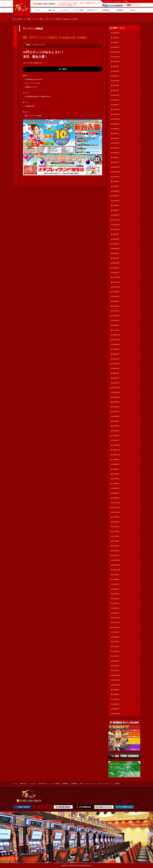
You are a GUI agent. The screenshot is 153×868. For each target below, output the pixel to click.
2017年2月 (116, 551)
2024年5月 (116, 143)
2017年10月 (116, 512)
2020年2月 (116, 378)
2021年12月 (116, 277)
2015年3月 (116, 661)
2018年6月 (116, 474)
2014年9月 (116, 690)
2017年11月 (116, 508)
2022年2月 (116, 268)
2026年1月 (116, 47)
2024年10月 (116, 119)
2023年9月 (116, 177)
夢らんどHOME (17, 19)
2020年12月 (116, 335)
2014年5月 (116, 704)
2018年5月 (116, 479)
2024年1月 (116, 162)
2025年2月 (116, 100)
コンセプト (32, 784)
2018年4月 (116, 484)
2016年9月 (116, 575)
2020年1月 (116, 383)
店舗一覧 (23, 784)
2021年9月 (116, 292)
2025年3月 (116, 95)
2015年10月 (116, 627)
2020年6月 (116, 364)
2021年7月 (116, 301)
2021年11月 (116, 282)
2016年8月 (116, 579)
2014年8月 (116, 694)
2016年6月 (116, 589)
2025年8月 (116, 71)
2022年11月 (116, 225)
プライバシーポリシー (104, 784)
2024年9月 (116, 124)
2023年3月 (116, 206)
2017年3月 (116, 546)
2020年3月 (116, 373)
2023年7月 (116, 186)
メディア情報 (27, 19)
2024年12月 (116, 110)
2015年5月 (116, 651)
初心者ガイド (43, 784)
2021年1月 (116, 330)
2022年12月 (116, 220)
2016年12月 (116, 560)
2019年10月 (116, 397)
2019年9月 (116, 402)
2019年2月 (116, 436)
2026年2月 (116, 42)
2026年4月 (116, 33)
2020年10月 (116, 345)
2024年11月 (116, 114)
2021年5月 (116, 311)
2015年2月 (116, 666)
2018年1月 (116, 498)
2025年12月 (116, 52)
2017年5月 (116, 536)
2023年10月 (116, 172)
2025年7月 (116, 76)
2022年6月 (116, 249)
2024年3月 (116, 153)
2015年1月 (116, 670)
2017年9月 (116, 517)
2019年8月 (116, 407)
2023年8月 (116, 181)
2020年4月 (116, 369)
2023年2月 (116, 210)
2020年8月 (116, 354)
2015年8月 (116, 637)
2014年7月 (116, 699)
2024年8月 (116, 129)
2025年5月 (116, 86)
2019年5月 (116, 421)
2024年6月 (116, 138)
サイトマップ (108, 1)
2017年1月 (116, 555)
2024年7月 (116, 134)
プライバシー (117, 1)
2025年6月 (116, 81)
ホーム (15, 784)
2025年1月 (116, 105)
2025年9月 (116, 66)
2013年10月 (116, 714)
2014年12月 (116, 675)
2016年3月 (116, 603)
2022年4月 (116, 258)
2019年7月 (116, 412)
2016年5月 (116, 594)
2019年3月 (116, 431)
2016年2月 (116, 608)
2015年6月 (116, 647)
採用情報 (65, 784)
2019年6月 (116, 416)
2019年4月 (116, 426)
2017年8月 (116, 522)
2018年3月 (116, 488)
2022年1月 (116, 273)
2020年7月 (116, 359)
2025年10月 (116, 62)
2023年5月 (116, 196)
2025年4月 (116, 90)
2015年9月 (116, 632)
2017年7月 (116, 527)
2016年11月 (116, 565)
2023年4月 (116, 201)
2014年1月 (116, 709)
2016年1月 (116, 613)
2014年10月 (116, 685)
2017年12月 (116, 503)
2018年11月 (116, 450)
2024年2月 (116, 157)
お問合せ (126, 1)
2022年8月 (116, 239)
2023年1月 (116, 215)
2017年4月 (116, 541)
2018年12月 (116, 445)
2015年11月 (116, 623)
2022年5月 (116, 253)
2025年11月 (116, 57)
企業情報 (74, 784)
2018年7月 (116, 469)
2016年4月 (116, 599)
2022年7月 (116, 244)
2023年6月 (116, 191)
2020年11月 (116, 340)
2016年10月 (116, 570)
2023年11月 (116, 167)
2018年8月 (116, 464)
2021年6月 (116, 306)
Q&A (81, 784)
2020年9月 (116, 349)
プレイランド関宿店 (38, 19)
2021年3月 (116, 321)
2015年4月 (116, 656)
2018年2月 (116, 493)
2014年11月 (116, 680)
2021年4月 (116, 316)
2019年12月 (116, 388)
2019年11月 (116, 392)
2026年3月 (116, 38)
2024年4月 (116, 148)
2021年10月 (116, 287)
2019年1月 (116, 440)
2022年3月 (116, 263)
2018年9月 (116, 460)
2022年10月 (116, 229)
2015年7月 (116, 642)
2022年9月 (116, 234)
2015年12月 (116, 618)
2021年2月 (116, 325)
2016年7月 (116, 584)
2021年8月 (116, 297)
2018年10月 (116, 455)
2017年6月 (116, 531)
